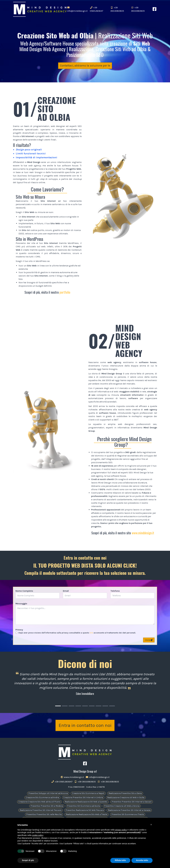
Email (66, 591)
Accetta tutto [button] (142, 860)
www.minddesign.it (143, 533)
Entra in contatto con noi (85, 726)
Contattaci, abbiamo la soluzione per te (85, 66)
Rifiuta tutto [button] (120, 860)
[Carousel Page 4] (78, 706)
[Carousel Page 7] (99, 706)
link (91, 633)
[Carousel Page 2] (65, 706)
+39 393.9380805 (117, 9)
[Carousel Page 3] (71, 706)
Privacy (19, 630)
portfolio (65, 292)
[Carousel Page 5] (85, 706)
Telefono (115, 591)
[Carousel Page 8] (105, 706)
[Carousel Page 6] (92, 706)
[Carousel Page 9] (112, 706)
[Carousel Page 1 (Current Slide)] (58, 706)
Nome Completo (24, 591)
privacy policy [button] (121, 830)
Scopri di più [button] (28, 860)
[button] (151, 825)
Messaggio (21, 604)
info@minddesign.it (77, 9)
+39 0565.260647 (96, 9)
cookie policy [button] (38, 835)
